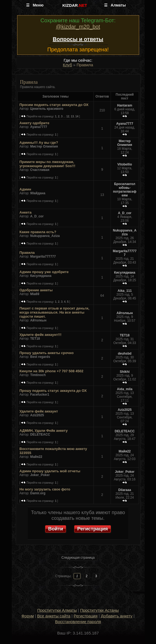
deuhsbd (125, 354)
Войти (56, 529)
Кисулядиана (41, 276)
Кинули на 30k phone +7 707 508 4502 (52, 371)
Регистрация (93, 529)
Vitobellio (125, 164)
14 (77, 116)
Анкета (26, 212)
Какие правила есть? (38, 232)
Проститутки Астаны (99, 610)
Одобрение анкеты (36, 290)
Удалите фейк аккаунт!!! (41, 335)
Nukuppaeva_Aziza (45, 236)
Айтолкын (38, 320)
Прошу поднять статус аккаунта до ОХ (53, 391)
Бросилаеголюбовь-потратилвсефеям (125, 190)
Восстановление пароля (78, 622)
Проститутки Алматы (57, 610)
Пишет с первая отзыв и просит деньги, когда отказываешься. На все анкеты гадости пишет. (54, 312)
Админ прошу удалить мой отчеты (50, 471)
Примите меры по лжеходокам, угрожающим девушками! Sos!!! (48, 164)
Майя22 (36, 457)
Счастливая (40, 170)
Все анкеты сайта (54, 616)
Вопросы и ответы (78, 39)
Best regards (40, 357)
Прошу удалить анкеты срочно (47, 353)
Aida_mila (125, 389)
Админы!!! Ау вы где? (39, 143)
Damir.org (38, 493)
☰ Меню (35, 5)
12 (68, 116)
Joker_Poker (40, 475)
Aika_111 (125, 291)
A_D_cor (37, 216)
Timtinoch (38, 375)
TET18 (35, 339)
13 (72, 116)
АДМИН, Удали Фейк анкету (44, 431)
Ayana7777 (39, 127)
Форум (28, 616)
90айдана (38, 193)
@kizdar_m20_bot (78, 27)
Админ (25, 189)
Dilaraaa (125, 490)
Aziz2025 (37, 415)
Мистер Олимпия (44, 146)
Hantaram (125, 105)
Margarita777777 (43, 257)
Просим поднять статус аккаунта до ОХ (54, 105)
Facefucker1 (40, 395)
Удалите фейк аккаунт (39, 411)
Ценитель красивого (47, 109)
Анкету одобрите (35, 123)
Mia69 (35, 294)
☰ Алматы (115, 5)
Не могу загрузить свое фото (45, 489)
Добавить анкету (117, 616)
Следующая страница (78, 558)
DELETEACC (40, 434)
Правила (27, 253)
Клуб (67, 65)
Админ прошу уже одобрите (44, 272)
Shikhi (125, 372)
